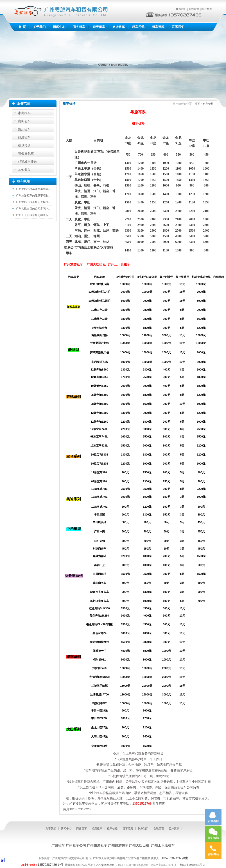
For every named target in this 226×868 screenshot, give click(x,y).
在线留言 (194, 9)
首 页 (22, 27)
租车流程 (158, 27)
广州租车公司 (76, 845)
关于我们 (39, 27)
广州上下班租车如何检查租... (33, 215)
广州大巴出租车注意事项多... (33, 189)
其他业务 (24, 170)
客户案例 (207, 9)
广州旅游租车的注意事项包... (33, 196)
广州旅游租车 (97, 845)
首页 (197, 104)
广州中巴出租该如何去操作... (33, 202)
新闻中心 (59, 27)
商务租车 (79, 27)
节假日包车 (26, 154)
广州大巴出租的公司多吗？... (33, 209)
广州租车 (58, 845)
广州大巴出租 (139, 845)
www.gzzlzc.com (105, 865)
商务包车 (24, 121)
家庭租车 (24, 113)
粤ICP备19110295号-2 (192, 865)
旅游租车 (119, 27)
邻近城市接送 (27, 162)
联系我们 (181, 9)
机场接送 (24, 146)
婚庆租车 (99, 27)
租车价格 (138, 27)
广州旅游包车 (118, 845)
